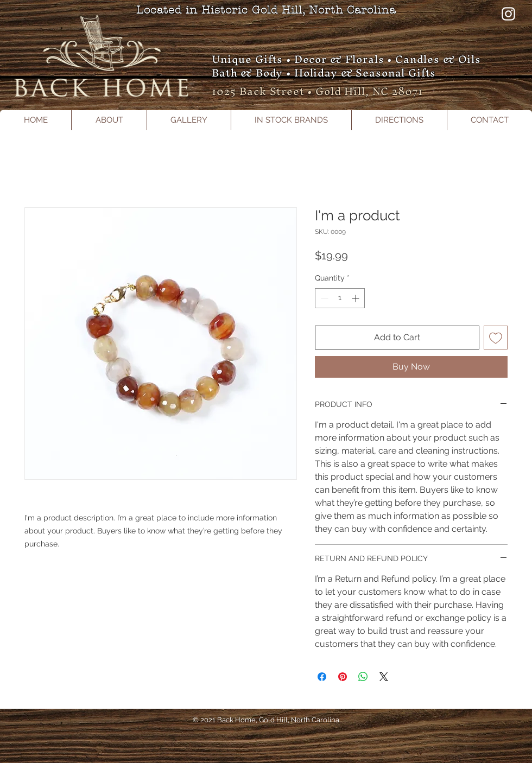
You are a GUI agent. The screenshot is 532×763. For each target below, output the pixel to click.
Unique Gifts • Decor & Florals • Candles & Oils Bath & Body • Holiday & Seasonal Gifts (346, 66)
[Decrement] (323, 298)
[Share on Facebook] (322, 677)
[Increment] (356, 298)
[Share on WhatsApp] (363, 677)
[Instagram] (508, 14)
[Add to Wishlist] (496, 338)
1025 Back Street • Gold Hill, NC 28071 (317, 91)
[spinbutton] (340, 298)
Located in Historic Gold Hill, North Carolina (266, 10)
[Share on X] (384, 677)
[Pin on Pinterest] (343, 677)
